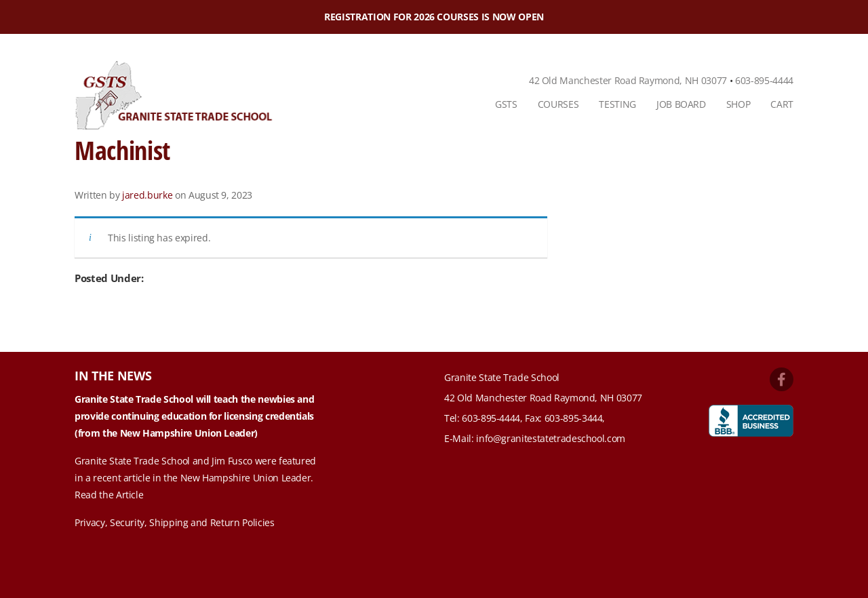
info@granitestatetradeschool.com (551, 438)
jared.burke (147, 195)
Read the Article (109, 495)
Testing (617, 104)
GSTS (506, 104)
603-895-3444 (574, 418)
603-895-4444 (764, 80)
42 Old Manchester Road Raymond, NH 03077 (628, 80)
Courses (558, 104)
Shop (738, 104)
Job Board (681, 104)
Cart (782, 104)
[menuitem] (506, 104)
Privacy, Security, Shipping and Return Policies (175, 522)
